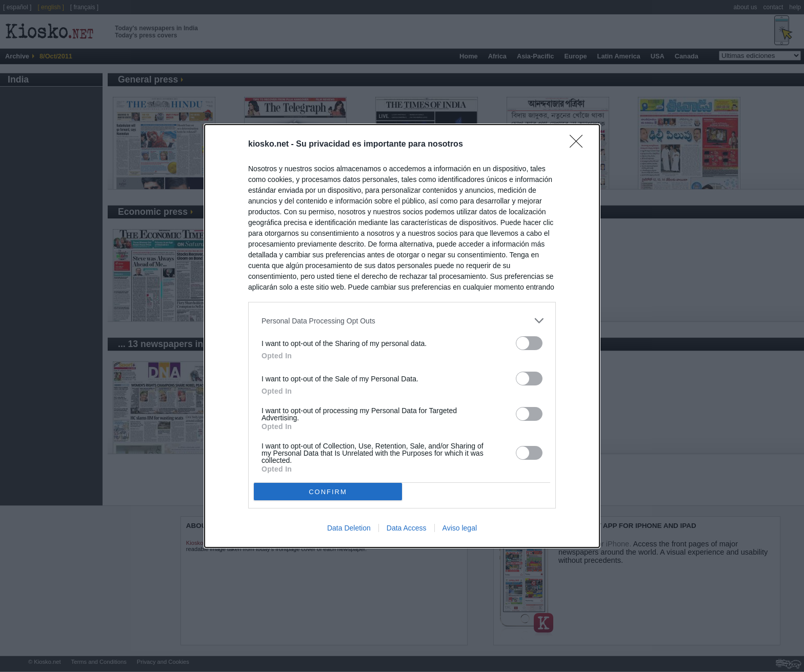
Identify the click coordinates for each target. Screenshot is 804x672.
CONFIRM (328, 492)
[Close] (579, 145)
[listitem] (402, 321)
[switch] (529, 343)
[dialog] (402, 336)
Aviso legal (460, 528)
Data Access (407, 528)
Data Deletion (349, 528)
